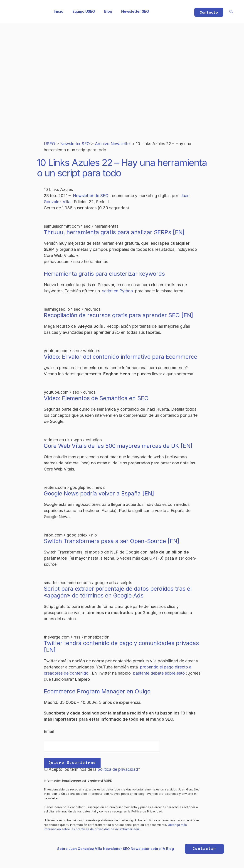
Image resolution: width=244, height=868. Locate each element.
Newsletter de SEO (91, 196)
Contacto (209, 12)
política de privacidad (118, 769)
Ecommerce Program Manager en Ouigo (97, 691)
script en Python (118, 291)
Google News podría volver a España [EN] (99, 493)
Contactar (205, 849)
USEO (50, 144)
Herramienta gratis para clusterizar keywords (104, 274)
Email (49, 731)
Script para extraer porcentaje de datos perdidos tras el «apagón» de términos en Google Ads (118, 592)
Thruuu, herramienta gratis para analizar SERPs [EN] (114, 232)
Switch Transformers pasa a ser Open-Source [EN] (112, 541)
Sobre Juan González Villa (80, 849)
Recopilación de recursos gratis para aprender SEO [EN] (118, 315)
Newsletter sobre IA (148, 849)
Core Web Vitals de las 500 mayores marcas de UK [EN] (118, 446)
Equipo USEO (84, 11)
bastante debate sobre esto (159, 673)
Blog (108, 11)
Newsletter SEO (135, 11)
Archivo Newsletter (113, 144)
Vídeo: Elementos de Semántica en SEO (96, 398)
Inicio (59, 11)
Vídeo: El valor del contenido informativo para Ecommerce (121, 357)
